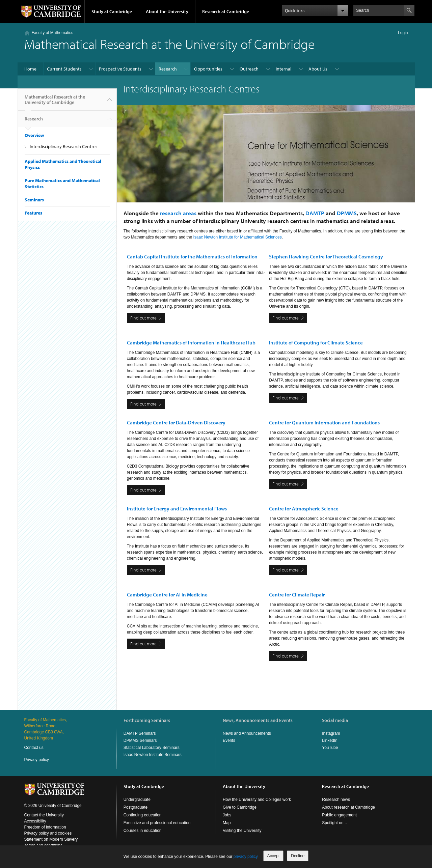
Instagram (331, 733)
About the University (167, 11)
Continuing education (143, 815)
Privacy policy (37, 760)
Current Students (64, 69)
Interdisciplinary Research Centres (64, 146)
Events (229, 740)
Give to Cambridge (240, 807)
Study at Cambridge (112, 11)
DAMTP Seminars (140, 733)
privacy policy (246, 857)
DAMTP (315, 213)
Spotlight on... (334, 823)
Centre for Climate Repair (297, 595)
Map (227, 823)
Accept (274, 856)
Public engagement (339, 815)
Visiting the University (242, 831)
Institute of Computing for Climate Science (316, 343)
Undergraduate (137, 800)
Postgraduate (136, 807)
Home (30, 69)
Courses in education (143, 831)
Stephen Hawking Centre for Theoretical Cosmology (326, 257)
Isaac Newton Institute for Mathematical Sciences (238, 237)
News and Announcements (247, 733)
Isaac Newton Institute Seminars (153, 755)
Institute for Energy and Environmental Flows (177, 509)
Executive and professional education (157, 823)
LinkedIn (330, 740)
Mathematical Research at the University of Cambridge (55, 102)
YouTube (330, 748)
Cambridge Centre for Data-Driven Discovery (176, 423)
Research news (336, 800)
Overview (34, 135)
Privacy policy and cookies (48, 833)
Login (403, 33)
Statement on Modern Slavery (51, 839)
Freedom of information (45, 827)
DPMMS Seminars (140, 740)
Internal (283, 69)
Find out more (143, 318)
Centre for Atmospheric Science (304, 509)
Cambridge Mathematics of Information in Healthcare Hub (191, 343)
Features (33, 213)
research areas (178, 213)
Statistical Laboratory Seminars (152, 748)
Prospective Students (120, 69)
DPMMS (347, 213)
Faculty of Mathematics (52, 33)
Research (168, 69)
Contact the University (44, 815)
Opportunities (208, 69)
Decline (298, 856)
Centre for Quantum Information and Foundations (324, 423)
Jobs (227, 815)
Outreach (249, 69)
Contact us (34, 748)
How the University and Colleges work (257, 800)
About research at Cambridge (348, 807)
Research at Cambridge (226, 11)
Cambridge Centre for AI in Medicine (167, 595)
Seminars (34, 200)
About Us (318, 69)
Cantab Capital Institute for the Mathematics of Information (192, 257)
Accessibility (35, 821)
